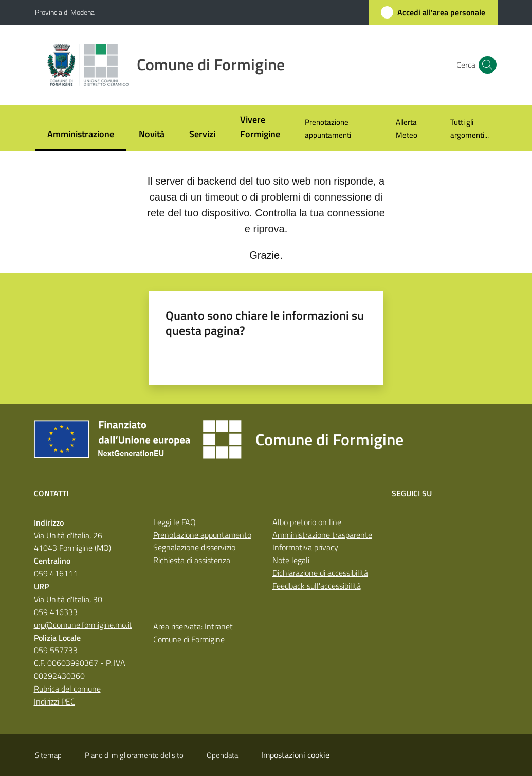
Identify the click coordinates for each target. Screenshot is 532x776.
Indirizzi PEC (54, 701)
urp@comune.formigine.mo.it (83, 625)
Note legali (291, 560)
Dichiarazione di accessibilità (320, 573)
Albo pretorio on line (307, 522)
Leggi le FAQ (175, 522)
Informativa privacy (305, 547)
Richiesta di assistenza (192, 560)
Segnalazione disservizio (194, 547)
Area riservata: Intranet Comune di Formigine (193, 633)
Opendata (222, 755)
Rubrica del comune (67, 689)
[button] (485, 65)
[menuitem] (81, 135)
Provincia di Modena (65, 12)
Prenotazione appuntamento (202, 535)
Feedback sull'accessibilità (317, 586)
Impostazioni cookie (295, 755)
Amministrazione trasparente (322, 535)
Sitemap (48, 755)
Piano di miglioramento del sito (134, 755)
